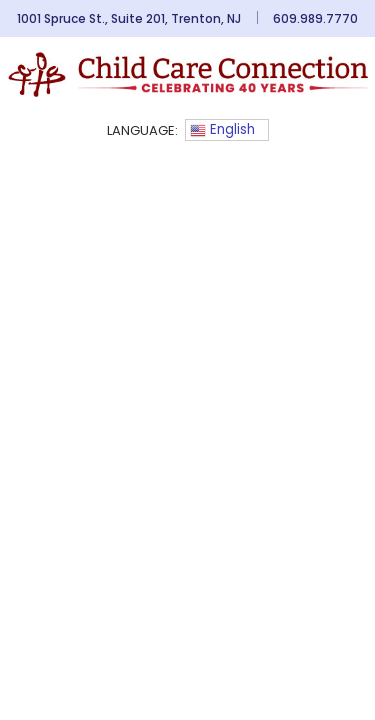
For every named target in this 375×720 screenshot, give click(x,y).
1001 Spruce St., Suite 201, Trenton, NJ (129, 18)
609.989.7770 (315, 18)
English (222, 129)
